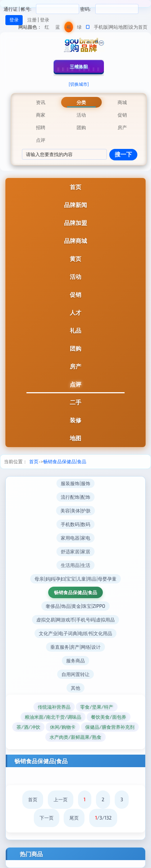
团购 (75, 348)
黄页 (75, 259)
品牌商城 (75, 241)
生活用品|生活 (75, 565)
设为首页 (138, 27)
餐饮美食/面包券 (109, 717)
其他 (75, 688)
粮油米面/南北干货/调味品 (53, 717)
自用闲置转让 (75, 674)
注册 (32, 20)
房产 (75, 366)
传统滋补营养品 (54, 707)
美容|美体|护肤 (75, 511)
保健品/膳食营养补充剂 (110, 727)
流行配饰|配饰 (75, 497)
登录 (45, 20)
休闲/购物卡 (63, 727)
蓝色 (58, 28)
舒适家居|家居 (75, 552)
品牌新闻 (75, 205)
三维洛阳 (79, 66)
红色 (47, 28)
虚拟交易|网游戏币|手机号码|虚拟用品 (75, 620)
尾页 (74, 818)
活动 (75, 276)
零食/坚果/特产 (97, 707)
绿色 (79, 28)
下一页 (47, 818)
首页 (75, 187)
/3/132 (103, 818)
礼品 (75, 330)
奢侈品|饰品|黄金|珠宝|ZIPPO (75, 606)
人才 (75, 312)
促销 (75, 294)
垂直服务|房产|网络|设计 (75, 647)
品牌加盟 (75, 223)
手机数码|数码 (75, 524)
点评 (75, 384)
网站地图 (118, 27)
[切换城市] (79, 84)
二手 (75, 402)
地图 (75, 438)
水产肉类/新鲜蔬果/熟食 (75, 737)
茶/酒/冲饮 (28, 727)
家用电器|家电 (75, 538)
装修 (75, 420)
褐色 (68, 28)
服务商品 (75, 661)
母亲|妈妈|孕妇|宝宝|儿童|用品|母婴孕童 (75, 579)
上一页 (61, 799)
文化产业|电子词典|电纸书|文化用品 (76, 633)
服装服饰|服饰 (75, 483)
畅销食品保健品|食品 (65, 461)
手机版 (101, 27)
